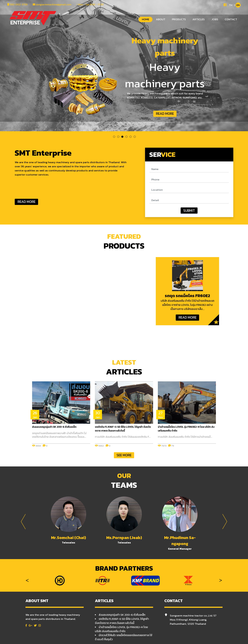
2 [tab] (118, 137)
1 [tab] (114, 137)
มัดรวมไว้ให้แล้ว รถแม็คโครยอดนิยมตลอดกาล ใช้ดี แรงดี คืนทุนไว (124, 637)
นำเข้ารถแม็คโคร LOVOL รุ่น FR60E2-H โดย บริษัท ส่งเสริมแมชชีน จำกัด (121, 629)
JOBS (215, 19)
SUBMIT (189, 211)
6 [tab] (135, 137)
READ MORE (165, 114)
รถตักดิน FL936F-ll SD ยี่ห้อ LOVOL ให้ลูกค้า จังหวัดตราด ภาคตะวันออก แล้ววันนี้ (122, 621)
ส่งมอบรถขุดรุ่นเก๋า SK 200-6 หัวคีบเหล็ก (122, 615)
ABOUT (161, 19)
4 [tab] (126, 137)
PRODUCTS (179, 19)
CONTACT (231, 19)
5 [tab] (131, 137)
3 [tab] (122, 137)
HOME (146, 19)
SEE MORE (124, 455)
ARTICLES (199, 19)
